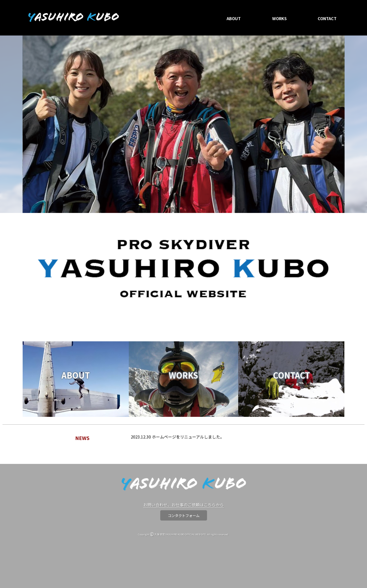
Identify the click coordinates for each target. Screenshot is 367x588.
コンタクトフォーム (184, 515)
